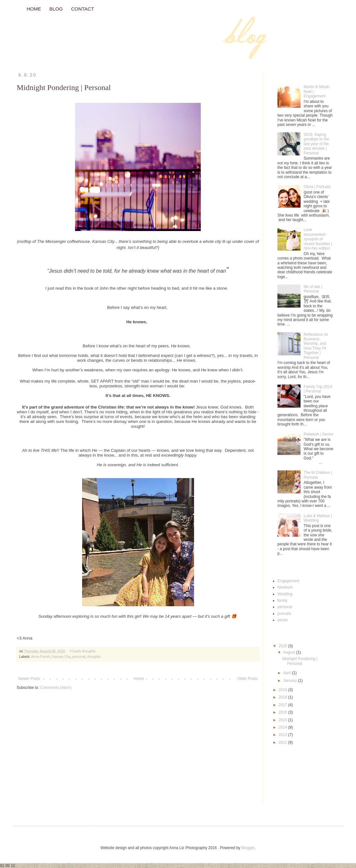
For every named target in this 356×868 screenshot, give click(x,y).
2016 (284, 712)
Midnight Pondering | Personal (64, 87)
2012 (284, 742)
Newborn (285, 587)
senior (283, 620)
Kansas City (61, 657)
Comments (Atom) (56, 688)
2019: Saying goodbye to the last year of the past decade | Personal (316, 144)
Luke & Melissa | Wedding (318, 518)
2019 (284, 690)
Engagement (288, 581)
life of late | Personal (313, 289)
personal (79, 657)
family (282, 600)
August (290, 652)
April (288, 673)
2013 (284, 735)
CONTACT (83, 9)
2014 (284, 727)
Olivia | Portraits (317, 187)
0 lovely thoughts (83, 651)
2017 (284, 705)
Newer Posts (29, 679)
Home (139, 679)
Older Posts (247, 679)
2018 (284, 697)
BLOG (56, 9)
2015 (284, 720)
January (291, 681)
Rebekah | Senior (319, 434)
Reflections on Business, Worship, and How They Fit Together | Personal (316, 346)
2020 (284, 646)
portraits (284, 614)
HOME (34, 9)
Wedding (285, 594)
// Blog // (23, 15)
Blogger (248, 848)
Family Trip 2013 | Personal (318, 389)
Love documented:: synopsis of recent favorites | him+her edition (318, 239)
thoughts (94, 657)
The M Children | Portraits (318, 475)
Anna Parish (41, 657)
